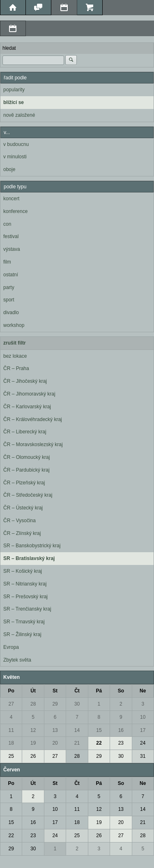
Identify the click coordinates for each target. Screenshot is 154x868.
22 (99, 743)
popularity (14, 90)
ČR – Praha (16, 368)
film (7, 262)
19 (33, 743)
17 (143, 730)
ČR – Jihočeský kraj (25, 381)
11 (11, 730)
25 (11, 756)
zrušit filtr (15, 343)
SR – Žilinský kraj (22, 634)
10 (143, 717)
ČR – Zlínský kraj (22, 533)
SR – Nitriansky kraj (25, 584)
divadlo (11, 312)
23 (121, 743)
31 (143, 756)
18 (11, 743)
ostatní (11, 275)
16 (121, 730)
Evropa (11, 647)
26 (33, 756)
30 (77, 704)
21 (77, 743)
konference (15, 211)
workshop (14, 325)
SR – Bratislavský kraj (29, 558)
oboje (9, 169)
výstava (12, 249)
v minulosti (15, 157)
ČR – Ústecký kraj (23, 508)
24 (143, 743)
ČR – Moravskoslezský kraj (33, 444)
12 (33, 730)
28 (33, 704)
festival (11, 236)
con (7, 224)
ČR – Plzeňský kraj (24, 483)
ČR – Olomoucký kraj (26, 457)
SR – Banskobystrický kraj (32, 546)
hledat (9, 48)
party (9, 287)
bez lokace (15, 356)
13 (55, 730)
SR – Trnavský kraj (24, 622)
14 (77, 730)
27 (11, 704)
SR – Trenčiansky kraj (27, 609)
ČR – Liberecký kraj (25, 432)
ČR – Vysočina (20, 521)
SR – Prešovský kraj (25, 597)
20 (55, 743)
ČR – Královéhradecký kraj (33, 419)
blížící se (14, 102)
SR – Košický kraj (23, 571)
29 (55, 704)
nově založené (19, 115)
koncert (11, 199)
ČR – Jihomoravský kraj (29, 394)
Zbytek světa (17, 660)
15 (99, 730)
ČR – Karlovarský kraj (27, 407)
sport (9, 300)
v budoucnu (16, 144)
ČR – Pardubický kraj (26, 470)
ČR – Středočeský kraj (28, 495)
